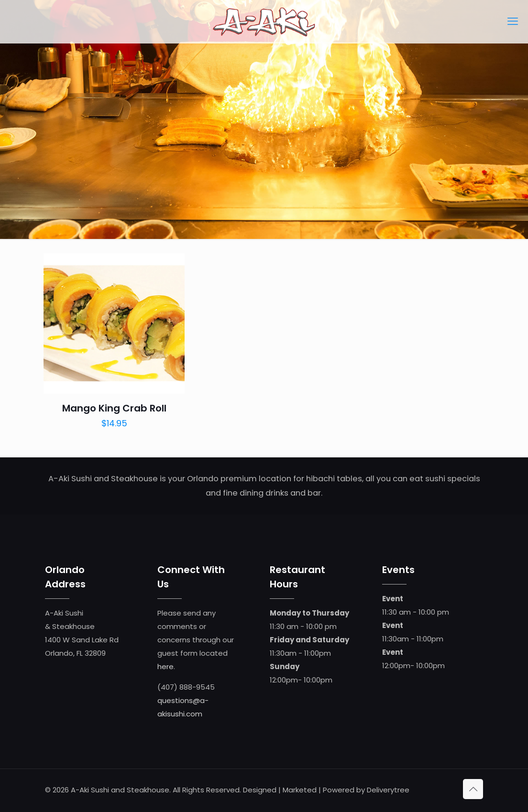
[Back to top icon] (473, 789)
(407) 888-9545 (186, 687)
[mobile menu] (513, 22)
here (165, 666)
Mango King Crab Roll (114, 408)
